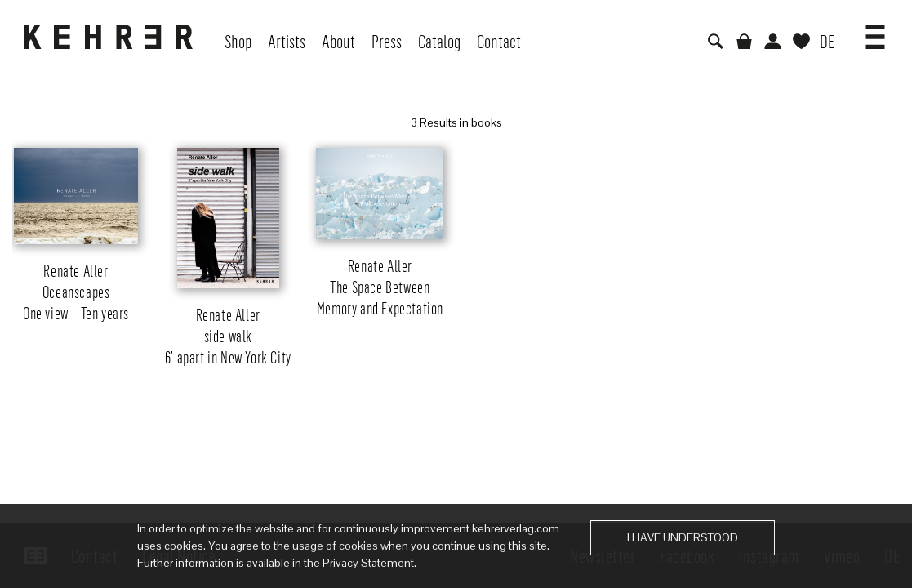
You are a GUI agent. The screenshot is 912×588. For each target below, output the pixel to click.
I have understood (683, 537)
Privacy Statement (368, 563)
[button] (875, 31)
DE (827, 41)
